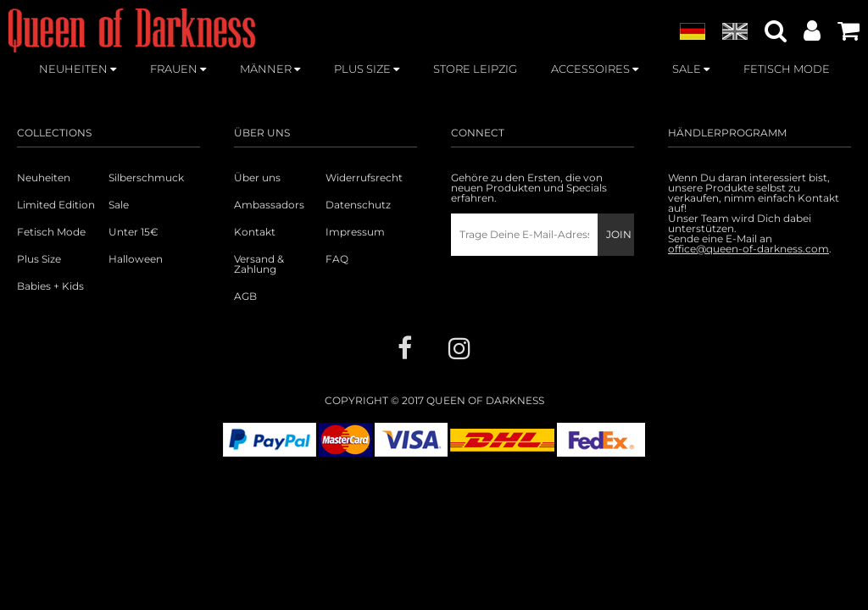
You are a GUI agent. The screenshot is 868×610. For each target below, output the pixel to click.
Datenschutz (358, 205)
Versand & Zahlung (259, 264)
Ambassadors (269, 205)
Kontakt (255, 232)
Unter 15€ (134, 232)
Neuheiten (44, 178)
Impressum (355, 232)
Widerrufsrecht (364, 178)
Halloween (136, 259)
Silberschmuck (146, 178)
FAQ (337, 259)
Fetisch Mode (51, 232)
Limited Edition (56, 205)
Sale (119, 205)
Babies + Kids (50, 286)
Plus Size (39, 259)
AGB (245, 297)
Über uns (257, 178)
